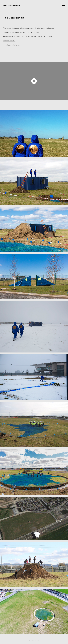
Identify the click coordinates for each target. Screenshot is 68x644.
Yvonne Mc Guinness (47, 28)
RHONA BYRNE (12, 6)
